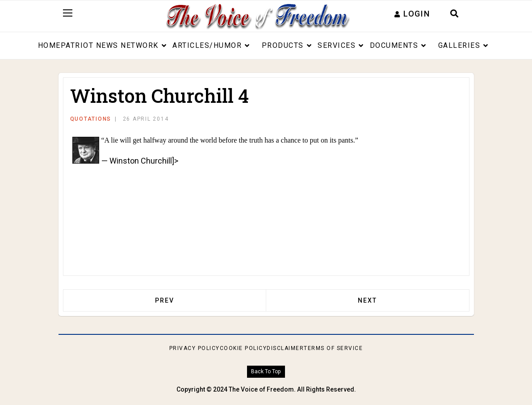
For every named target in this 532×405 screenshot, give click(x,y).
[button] (412, 14)
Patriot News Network (110, 45)
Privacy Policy (195, 348)
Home (49, 45)
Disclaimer (285, 348)
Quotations (91, 119)
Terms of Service (333, 348)
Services (337, 45)
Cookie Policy (243, 348)
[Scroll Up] (266, 372)
